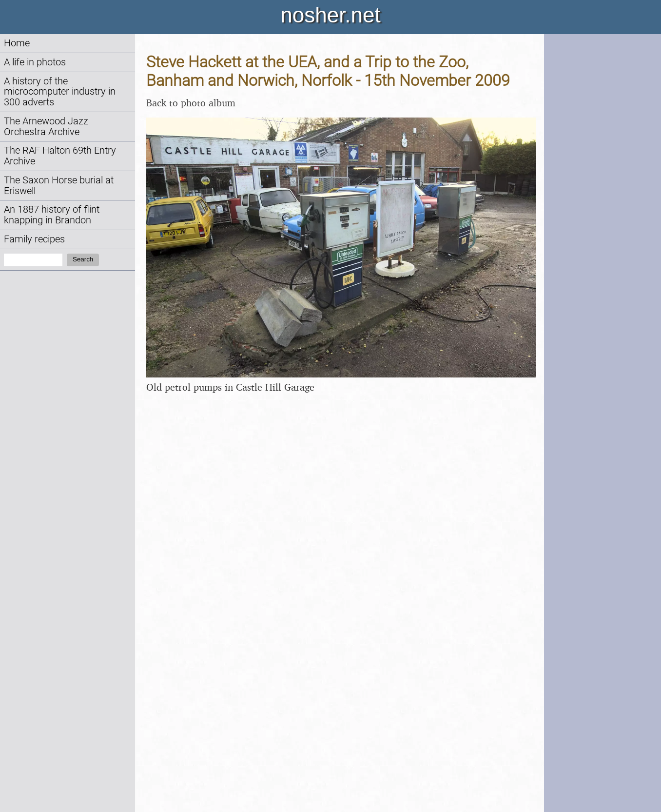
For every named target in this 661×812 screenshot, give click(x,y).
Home (17, 43)
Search (83, 259)
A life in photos (35, 62)
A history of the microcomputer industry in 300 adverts (60, 92)
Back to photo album (191, 103)
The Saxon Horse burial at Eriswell (59, 186)
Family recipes (34, 239)
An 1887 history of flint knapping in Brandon (52, 215)
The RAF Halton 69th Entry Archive (60, 156)
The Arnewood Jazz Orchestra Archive (46, 127)
